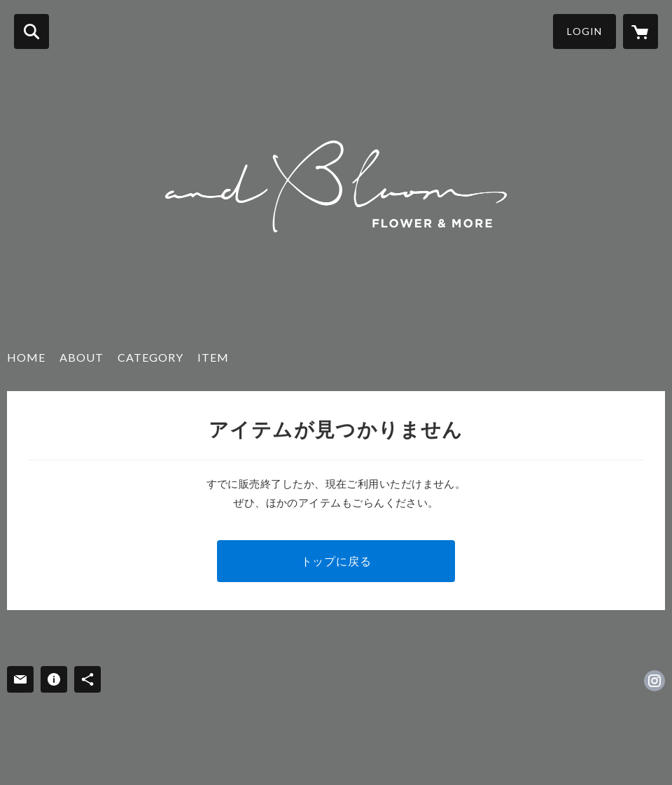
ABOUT (82, 357)
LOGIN (584, 31)
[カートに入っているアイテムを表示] (640, 31)
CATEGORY (150, 357)
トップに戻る (336, 561)
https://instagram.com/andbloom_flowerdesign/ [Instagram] (654, 681)
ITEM (213, 357)
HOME (26, 357)
